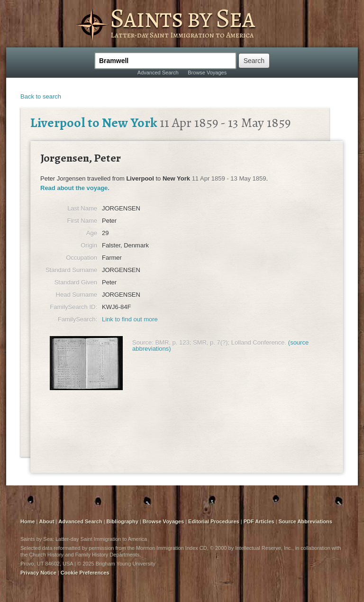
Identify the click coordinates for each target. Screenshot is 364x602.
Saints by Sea (182, 18)
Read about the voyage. (75, 188)
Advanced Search (158, 73)
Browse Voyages (207, 73)
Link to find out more (130, 319)
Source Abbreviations (305, 521)
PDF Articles (259, 521)
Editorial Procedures (214, 521)
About (47, 521)
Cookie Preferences (85, 573)
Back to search (41, 96)
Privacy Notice (38, 573)
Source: (143, 342)
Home (28, 521)
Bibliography (123, 521)
